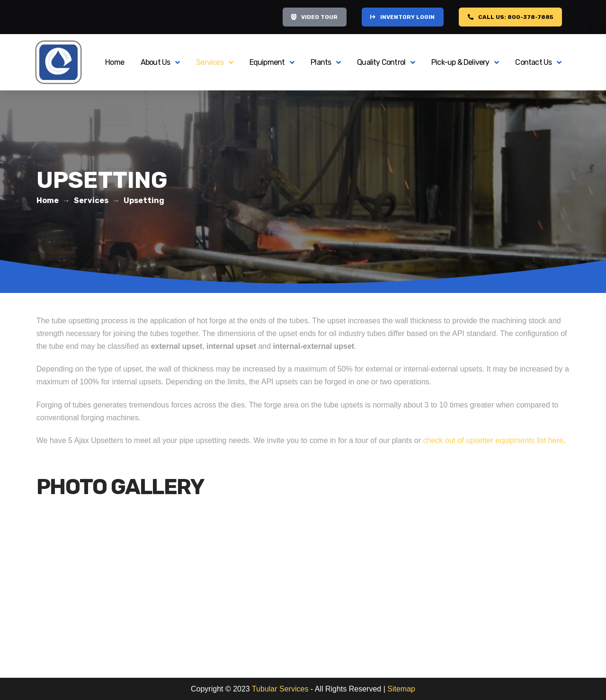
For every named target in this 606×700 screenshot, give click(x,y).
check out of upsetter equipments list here (493, 440)
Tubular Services (280, 689)
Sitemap (401, 689)
